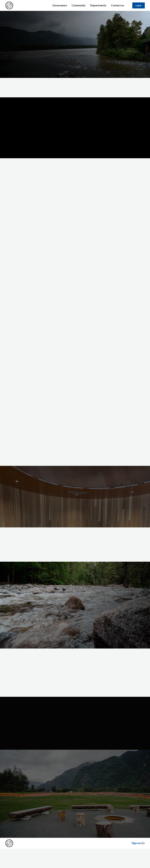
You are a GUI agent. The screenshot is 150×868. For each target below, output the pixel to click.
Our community (72, 627)
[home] (9, 5)
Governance (60, 5)
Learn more (34, 57)
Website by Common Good (53, 747)
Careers (102, 721)
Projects (79, 717)
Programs (103, 717)
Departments (98, 5)
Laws (77, 713)
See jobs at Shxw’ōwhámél (116, 545)
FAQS (54, 713)
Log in (138, 5)
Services (13, 57)
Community (79, 5)
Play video (75, 143)
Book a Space (57, 717)
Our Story (103, 713)
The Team (104, 708)
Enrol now (75, 506)
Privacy (126, 708)
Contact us (118, 5)
